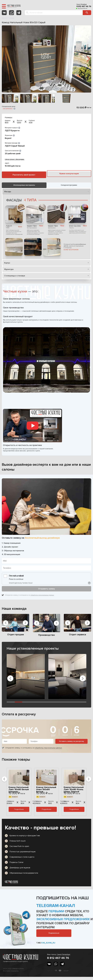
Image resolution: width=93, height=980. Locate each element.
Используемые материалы (24, 185)
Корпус (7, 263)
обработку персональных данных (42, 595)
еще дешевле (8, 108)
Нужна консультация (69, 174)
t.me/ (46, 943)
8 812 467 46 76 (84, 6)
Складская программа (69, 185)
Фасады (8, 192)
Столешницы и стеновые (15, 276)
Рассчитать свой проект (24, 175)
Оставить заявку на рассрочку (71, 741)
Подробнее (19, 809)
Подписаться (54, 933)
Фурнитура (9, 269)
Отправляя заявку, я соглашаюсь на (29, 595)
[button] (88, 59)
